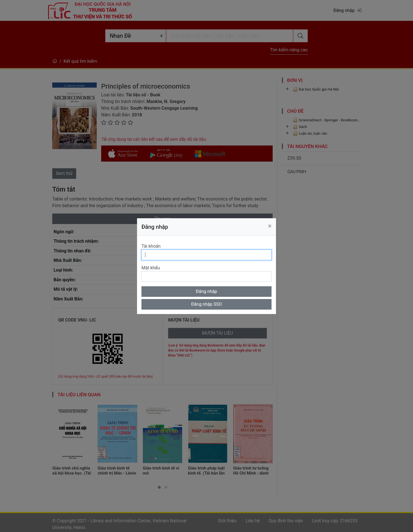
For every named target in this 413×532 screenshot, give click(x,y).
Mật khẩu (151, 268)
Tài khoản (151, 246)
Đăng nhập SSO (207, 304)
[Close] (270, 226)
